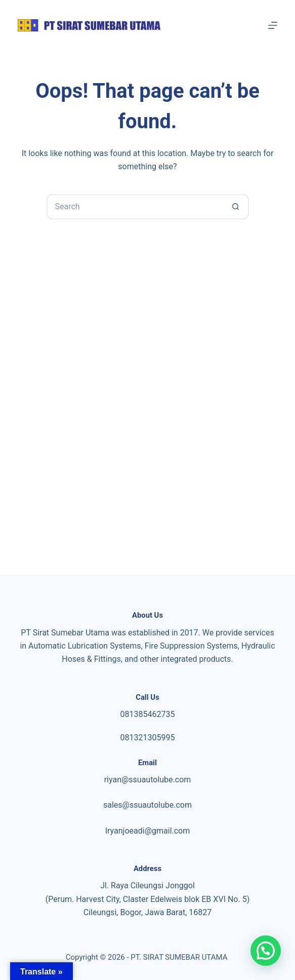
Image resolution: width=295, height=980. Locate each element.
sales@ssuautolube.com (148, 805)
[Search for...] (135, 207)
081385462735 (148, 714)
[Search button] (236, 207)
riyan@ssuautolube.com (148, 780)
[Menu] (273, 25)
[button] (266, 951)
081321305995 (148, 738)
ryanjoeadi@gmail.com (149, 831)
